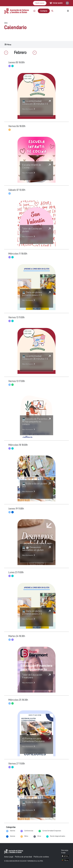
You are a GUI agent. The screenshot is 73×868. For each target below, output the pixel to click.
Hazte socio (40, 3)
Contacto (44, 11)
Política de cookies (41, 857)
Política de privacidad (23, 857)
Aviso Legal (9, 857)
